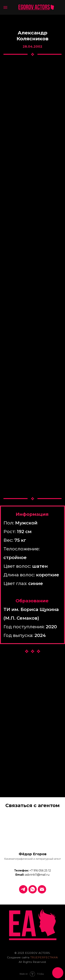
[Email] (42, 889)
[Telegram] (23, 889)
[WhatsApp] (33, 889)
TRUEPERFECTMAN (44, 957)
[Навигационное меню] (5, 7)
